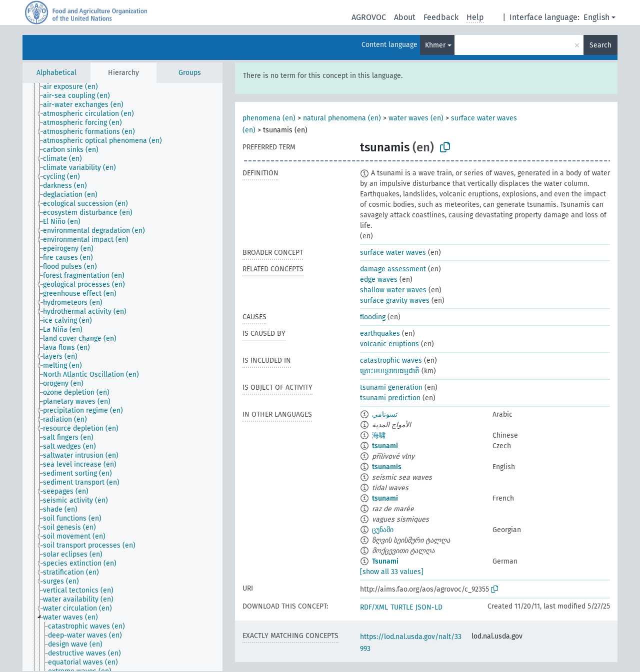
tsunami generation (391, 387)
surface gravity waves (395, 301)
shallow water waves (393, 290)
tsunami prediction (390, 398)
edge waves (379, 280)
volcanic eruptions (389, 344)
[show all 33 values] (392, 572)
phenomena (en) (269, 118)
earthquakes (380, 334)
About (405, 17)
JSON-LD (429, 607)
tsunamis (387, 467)
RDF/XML (374, 607)
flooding (373, 317)
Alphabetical (56, 73)
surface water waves (393, 253)
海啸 (379, 435)
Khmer (435, 45)
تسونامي (385, 414)
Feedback (441, 17)
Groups (190, 73)
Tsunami (385, 561)
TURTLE (402, 607)
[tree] (122, 377)
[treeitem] (75, 87)
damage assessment (393, 269)
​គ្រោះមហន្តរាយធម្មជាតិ (390, 371)
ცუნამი (383, 530)
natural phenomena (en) (342, 118)
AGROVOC (369, 17)
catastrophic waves (391, 360)
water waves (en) (416, 118)
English (596, 17)
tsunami (385, 446)
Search (600, 45)
